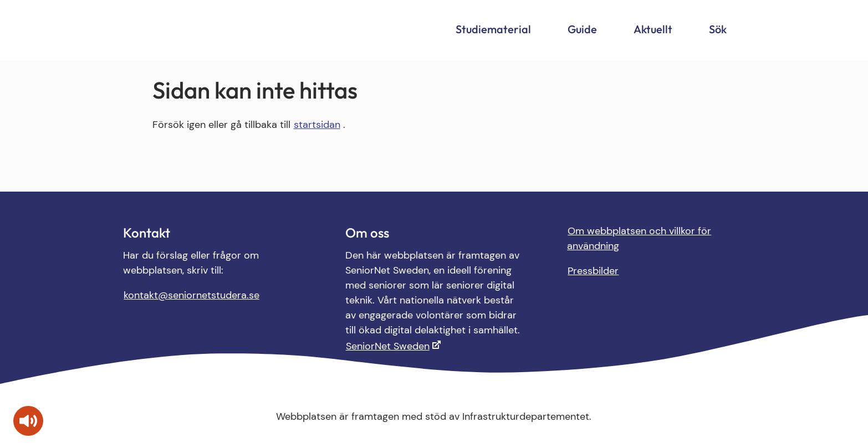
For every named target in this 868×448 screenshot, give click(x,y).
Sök (718, 29)
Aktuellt (653, 29)
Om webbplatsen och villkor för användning (639, 238)
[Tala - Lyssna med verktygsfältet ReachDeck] (28, 421)
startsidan (317, 125)
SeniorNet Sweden (388, 346)
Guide (582, 29)
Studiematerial (493, 29)
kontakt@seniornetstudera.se (192, 295)
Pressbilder (593, 271)
